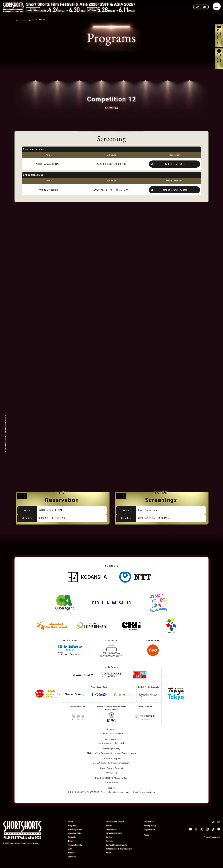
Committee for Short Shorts (111, 737)
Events (109, 829)
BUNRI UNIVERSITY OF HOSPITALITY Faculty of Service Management (98, 796)
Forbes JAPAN (112, 786)
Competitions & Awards (117, 848)
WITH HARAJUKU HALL (49, 164)
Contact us (149, 825)
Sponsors (72, 860)
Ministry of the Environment (99, 757)
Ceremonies (111, 833)
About (109, 856)
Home (71, 825)
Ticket (71, 844)
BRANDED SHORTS (114, 837)
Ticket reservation (175, 164)
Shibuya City (111, 776)
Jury (70, 852)
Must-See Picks (75, 837)
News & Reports (75, 848)
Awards (71, 856)
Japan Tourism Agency (127, 757)
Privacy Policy (150, 829)
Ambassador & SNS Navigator (119, 852)
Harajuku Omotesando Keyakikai (112, 747)
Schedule (72, 841)
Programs (72, 829)
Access (109, 844)
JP (198, 7)
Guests (109, 841)
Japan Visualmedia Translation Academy (111, 766)
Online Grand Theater (175, 191)
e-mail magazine (213, 841)
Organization (150, 833)
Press (147, 839)
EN (204, 7)
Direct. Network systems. (146, 796)
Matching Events (75, 833)
